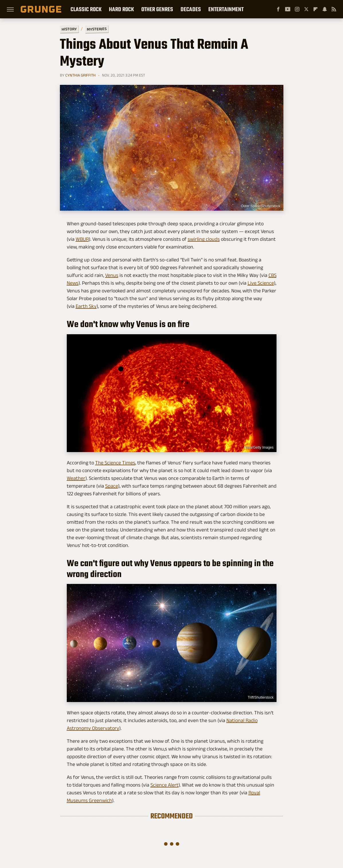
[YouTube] (288, 9)
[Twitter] (306, 9)
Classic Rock (86, 9)
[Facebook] (278, 9)
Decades (191, 9)
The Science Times (115, 463)
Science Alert (164, 785)
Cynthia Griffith (81, 75)
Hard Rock (121, 9)
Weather (76, 478)
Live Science (261, 283)
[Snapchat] (325, 9)
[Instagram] (297, 9)
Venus (112, 275)
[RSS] (334, 9)
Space (112, 486)
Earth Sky (86, 306)
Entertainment (226, 9)
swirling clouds (204, 239)
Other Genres (157, 9)
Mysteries (96, 29)
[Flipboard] (315, 9)
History (69, 29)
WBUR (82, 239)
